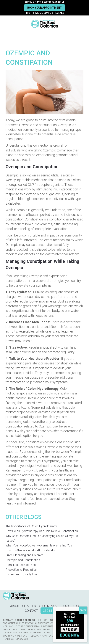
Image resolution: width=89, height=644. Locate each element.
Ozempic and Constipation (23, 560)
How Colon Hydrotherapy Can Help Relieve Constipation (42, 531)
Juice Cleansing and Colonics (25, 555)
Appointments (50, 606)
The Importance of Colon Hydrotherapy (31, 526)
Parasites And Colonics (21, 565)
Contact (31, 611)
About (15, 606)
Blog (75, 606)
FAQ (66, 606)
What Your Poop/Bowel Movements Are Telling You (39, 545)
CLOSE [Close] (83, 610)
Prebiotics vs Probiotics (21, 570)
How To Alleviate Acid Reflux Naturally (30, 550)
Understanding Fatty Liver (22, 574)
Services (29, 606)
